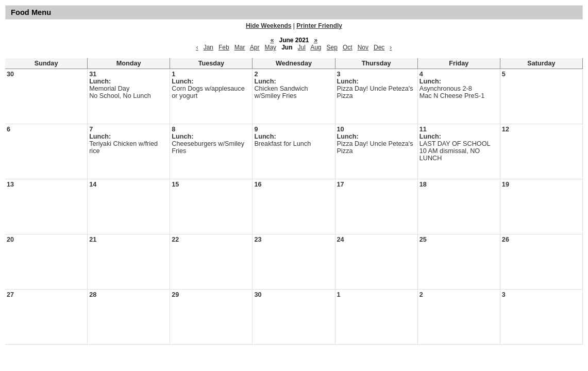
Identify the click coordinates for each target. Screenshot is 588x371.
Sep (332, 47)
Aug (316, 47)
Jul (302, 47)
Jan (208, 47)
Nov (363, 47)
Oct (348, 47)
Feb (224, 47)
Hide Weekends (268, 26)
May (270, 47)
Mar (240, 47)
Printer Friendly (319, 26)
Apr (255, 47)
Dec (379, 47)
